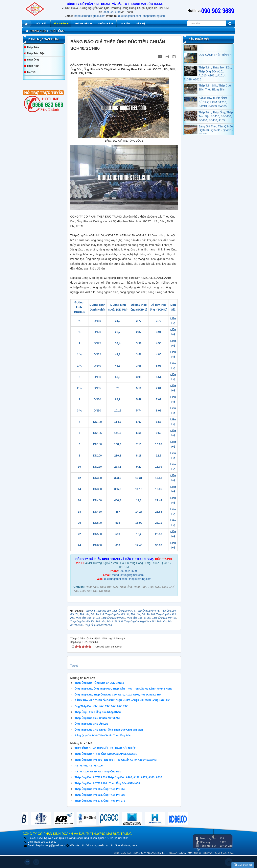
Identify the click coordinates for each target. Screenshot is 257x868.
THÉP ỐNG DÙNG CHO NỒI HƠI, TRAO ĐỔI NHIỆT (105, 748)
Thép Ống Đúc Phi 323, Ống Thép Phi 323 (100, 795)
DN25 (97, 343)
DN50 (97, 377)
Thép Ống (33, 60)
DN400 (97, 500)
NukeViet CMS (185, 853)
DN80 (97, 399)
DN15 (97, 321)
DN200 (97, 456)
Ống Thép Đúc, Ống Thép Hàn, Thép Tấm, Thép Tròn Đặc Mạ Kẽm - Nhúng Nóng (123, 689)
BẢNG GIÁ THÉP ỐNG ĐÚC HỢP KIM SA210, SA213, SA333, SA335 (213, 108)
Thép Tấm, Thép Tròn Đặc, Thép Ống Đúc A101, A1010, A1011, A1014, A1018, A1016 (208, 80)
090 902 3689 (128, 571)
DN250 (97, 467)
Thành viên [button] (83, 25)
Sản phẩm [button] (61, 25)
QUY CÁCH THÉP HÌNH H (215, 61)
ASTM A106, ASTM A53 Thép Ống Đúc (98, 772)
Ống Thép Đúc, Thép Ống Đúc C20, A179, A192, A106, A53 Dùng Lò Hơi (118, 695)
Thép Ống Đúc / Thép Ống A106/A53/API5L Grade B (106, 754)
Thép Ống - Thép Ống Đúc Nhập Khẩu (98, 712)
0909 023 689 (111, 12)
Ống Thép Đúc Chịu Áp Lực (91, 724)
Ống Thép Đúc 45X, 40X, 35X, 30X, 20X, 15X (101, 706)
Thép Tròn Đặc (36, 53)
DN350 (97, 489)
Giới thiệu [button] (41, 24)
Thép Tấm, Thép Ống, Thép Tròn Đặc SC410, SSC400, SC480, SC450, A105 (216, 122)
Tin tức (31, 72)
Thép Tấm (33, 47)
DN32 (97, 354)
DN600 (97, 545)
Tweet (74, 666)
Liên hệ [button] (140, 24)
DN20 (97, 332)
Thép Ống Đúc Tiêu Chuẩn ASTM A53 (97, 718)
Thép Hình (33, 66)
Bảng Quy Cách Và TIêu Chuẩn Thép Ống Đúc (103, 735)
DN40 (97, 366)
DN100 (97, 422)
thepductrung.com (154, 16)
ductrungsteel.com (129, 16)
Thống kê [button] (105, 25)
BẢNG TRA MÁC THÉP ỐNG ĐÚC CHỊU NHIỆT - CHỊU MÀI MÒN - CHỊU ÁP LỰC (122, 700)
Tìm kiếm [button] (124, 24)
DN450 (97, 512)
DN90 (97, 411)
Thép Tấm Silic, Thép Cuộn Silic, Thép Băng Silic (215, 94)
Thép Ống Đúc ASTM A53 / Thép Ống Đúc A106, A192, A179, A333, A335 (118, 777)
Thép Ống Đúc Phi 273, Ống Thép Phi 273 (100, 801)
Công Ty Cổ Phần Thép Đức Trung (151, 853)
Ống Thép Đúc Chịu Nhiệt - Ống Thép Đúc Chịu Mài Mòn (109, 730)
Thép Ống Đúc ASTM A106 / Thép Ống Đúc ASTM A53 (107, 783)
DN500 (97, 523)
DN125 (97, 433)
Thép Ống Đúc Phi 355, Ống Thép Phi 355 (100, 789)
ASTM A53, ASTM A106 (89, 766)
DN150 (97, 444)
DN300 (97, 478)
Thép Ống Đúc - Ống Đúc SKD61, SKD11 (99, 683)
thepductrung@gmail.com (89, 16)
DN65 (97, 388)
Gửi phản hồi (243, 865)
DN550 (97, 534)
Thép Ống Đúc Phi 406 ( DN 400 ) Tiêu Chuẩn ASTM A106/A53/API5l (116, 760)
